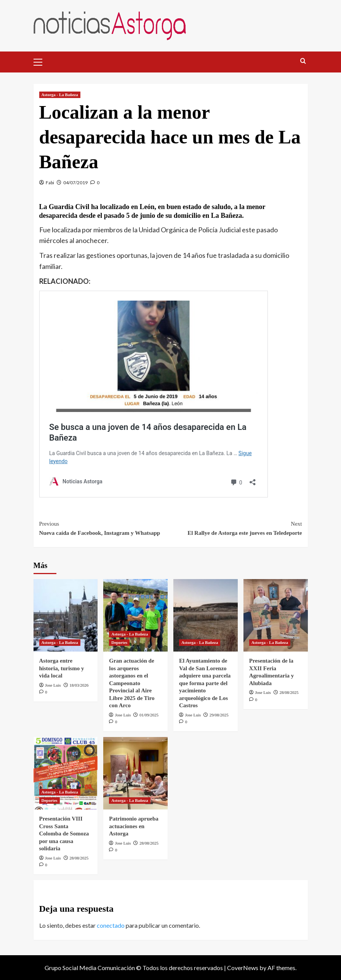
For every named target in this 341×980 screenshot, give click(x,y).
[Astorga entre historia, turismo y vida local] (66, 615)
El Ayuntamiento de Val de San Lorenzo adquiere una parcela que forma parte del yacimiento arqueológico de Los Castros (205, 683)
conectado (111, 925)
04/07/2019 (75, 183)
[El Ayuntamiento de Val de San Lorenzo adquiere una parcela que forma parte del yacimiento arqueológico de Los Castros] (206, 615)
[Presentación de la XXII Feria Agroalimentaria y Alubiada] (276, 615)
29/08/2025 (219, 715)
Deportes (119, 642)
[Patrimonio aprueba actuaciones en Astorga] (135, 773)
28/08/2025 (289, 692)
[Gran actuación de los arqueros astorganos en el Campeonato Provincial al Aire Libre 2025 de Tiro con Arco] (135, 615)
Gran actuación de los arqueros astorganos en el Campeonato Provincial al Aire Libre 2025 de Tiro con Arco (132, 683)
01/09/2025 (149, 715)
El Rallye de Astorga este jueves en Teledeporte (236, 528)
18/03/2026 (79, 685)
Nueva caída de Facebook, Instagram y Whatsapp (105, 528)
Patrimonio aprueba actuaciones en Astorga (134, 826)
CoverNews (243, 968)
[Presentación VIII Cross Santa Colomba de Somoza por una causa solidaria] (66, 773)
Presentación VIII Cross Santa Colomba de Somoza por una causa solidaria (64, 834)
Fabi (50, 183)
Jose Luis (53, 685)
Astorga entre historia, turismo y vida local (62, 668)
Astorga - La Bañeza (60, 95)
